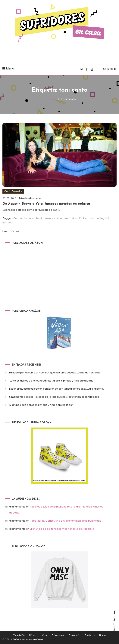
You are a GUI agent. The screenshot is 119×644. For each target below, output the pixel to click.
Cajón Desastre (13, 191)
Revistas (90, 635)
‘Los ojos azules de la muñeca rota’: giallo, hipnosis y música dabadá (51, 381)
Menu (8, 68)
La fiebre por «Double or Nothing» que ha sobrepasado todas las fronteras (55, 373)
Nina (74, 218)
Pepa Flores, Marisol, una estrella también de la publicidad (66, 521)
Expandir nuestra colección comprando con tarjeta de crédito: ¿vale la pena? (57, 389)
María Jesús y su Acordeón (53, 218)
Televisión (19, 635)
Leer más (11, 231)
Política (84, 218)
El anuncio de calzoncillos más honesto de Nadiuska (62, 529)
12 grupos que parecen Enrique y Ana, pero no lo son (41, 405)
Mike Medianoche (30, 198)
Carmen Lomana (24, 218)
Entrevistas (58, 635)
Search (110, 69)
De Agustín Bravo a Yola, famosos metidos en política (46, 204)
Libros (103, 635)
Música (33, 635)
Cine (45, 635)
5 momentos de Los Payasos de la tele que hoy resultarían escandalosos (54, 397)
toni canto (97, 218)
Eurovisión (75, 635)
